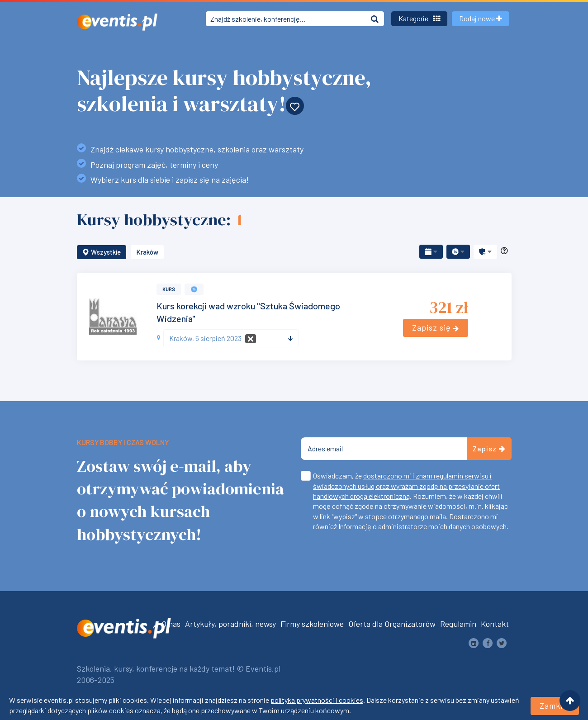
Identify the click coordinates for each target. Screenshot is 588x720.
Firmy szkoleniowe (312, 624)
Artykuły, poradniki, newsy (230, 624)
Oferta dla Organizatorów (392, 624)
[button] (431, 252)
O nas (171, 624)
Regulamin (458, 624)
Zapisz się (436, 327)
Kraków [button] (147, 252)
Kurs (169, 289)
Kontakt (495, 624)
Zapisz (489, 448)
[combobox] (231, 338)
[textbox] (227, 338)
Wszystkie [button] (102, 252)
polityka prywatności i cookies (317, 700)
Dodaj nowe (481, 18)
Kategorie (419, 18)
